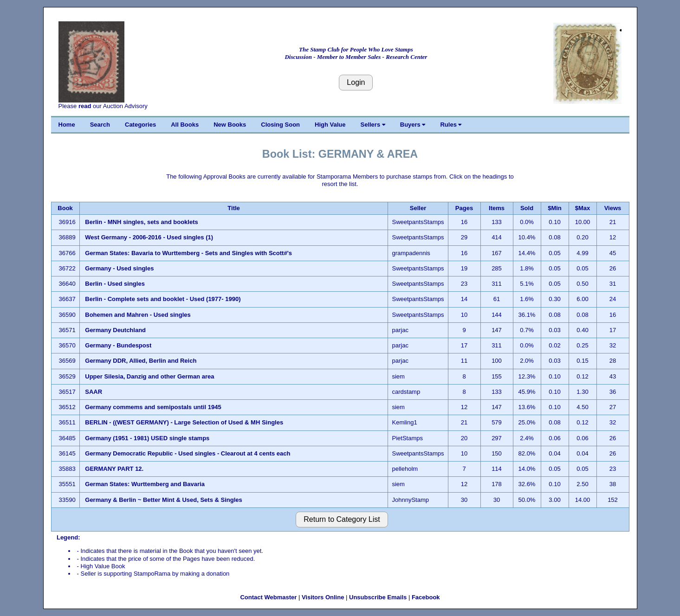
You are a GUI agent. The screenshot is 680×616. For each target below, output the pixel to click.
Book (65, 208)
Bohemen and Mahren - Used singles (138, 315)
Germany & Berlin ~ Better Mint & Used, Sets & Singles (163, 500)
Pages (464, 208)
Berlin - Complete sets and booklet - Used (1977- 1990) (163, 299)
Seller (418, 208)
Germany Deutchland (115, 330)
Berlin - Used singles (115, 284)
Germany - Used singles (119, 268)
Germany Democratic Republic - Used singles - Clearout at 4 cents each (188, 453)
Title (234, 208)
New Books (230, 125)
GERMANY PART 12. (114, 469)
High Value (330, 125)
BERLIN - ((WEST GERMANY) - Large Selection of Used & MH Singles (184, 422)
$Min (555, 208)
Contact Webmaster (268, 597)
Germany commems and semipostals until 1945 (153, 407)
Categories (140, 125)
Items (497, 208)
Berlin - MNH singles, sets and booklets (141, 222)
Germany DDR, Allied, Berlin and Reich (142, 361)
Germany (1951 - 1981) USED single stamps (147, 438)
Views (613, 208)
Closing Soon (280, 125)
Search (100, 125)
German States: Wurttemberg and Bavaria (145, 484)
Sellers (373, 125)
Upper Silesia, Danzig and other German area (149, 376)
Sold (527, 208)
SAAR (94, 392)
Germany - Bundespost (119, 345)
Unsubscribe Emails (378, 597)
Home (67, 125)
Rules (451, 125)
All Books (185, 125)
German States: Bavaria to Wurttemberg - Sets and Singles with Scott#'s (188, 253)
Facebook (426, 597)
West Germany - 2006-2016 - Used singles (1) (149, 237)
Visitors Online (323, 597)
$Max (583, 208)
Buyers (413, 125)
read (85, 106)
